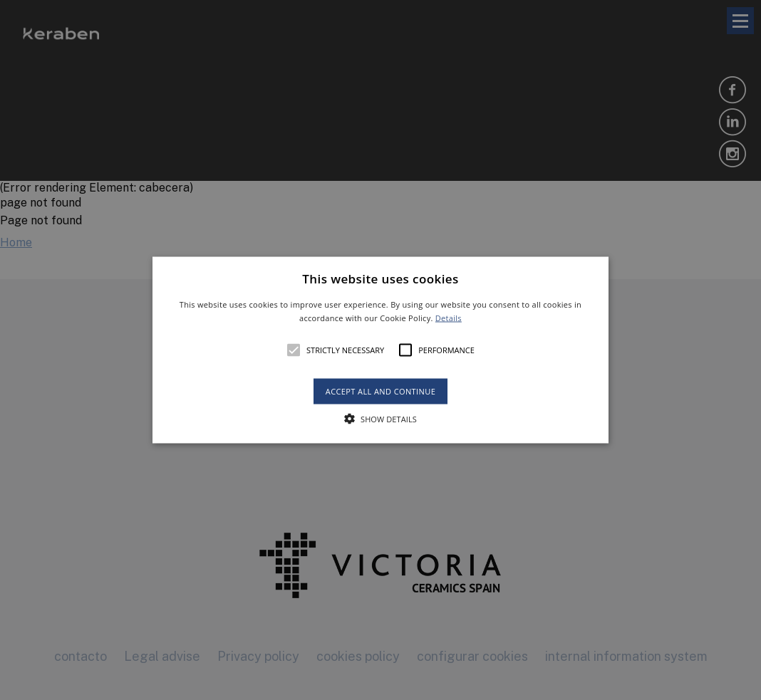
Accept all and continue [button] (380, 391)
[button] (381, 350)
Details (449, 318)
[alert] (380, 350)
